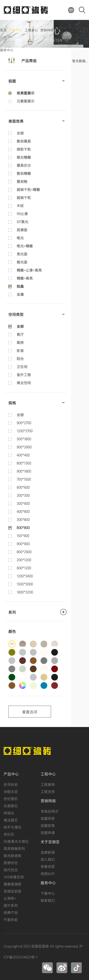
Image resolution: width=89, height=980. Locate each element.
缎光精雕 (24, 157)
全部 (20, 133)
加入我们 (48, 859)
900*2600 (24, 447)
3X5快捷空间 (14, 877)
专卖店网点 (49, 811)
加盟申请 (48, 832)
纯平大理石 (12, 827)
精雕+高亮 (25, 278)
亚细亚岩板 (12, 891)
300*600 (23, 503)
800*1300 (24, 463)
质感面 (22, 230)
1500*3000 (25, 584)
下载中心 (48, 893)
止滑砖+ (10, 898)
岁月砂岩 (11, 784)
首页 (3, 30)
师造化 (9, 813)
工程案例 (48, 784)
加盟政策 (48, 825)
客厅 (20, 334)
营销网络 (47, 30)
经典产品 (11, 912)
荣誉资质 (48, 866)
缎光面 (22, 262)
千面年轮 (11, 919)
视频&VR (47, 873)
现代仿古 (11, 870)
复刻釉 (22, 181)
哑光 (20, 238)
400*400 (23, 455)
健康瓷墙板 (12, 884)
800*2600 (24, 552)
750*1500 (24, 479)
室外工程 (24, 374)
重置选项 (30, 711)
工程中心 (31, 30)
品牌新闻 (48, 852)
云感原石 (11, 805)
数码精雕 (24, 173)
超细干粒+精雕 (28, 189)
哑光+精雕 (25, 246)
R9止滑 (22, 213)
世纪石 (9, 834)
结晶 (20, 286)
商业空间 (24, 382)
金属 (20, 294)
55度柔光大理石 (16, 841)
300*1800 (24, 439)
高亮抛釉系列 (14, 848)
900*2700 (24, 423)
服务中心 (7, 50)
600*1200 (24, 568)
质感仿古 (11, 862)
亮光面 (22, 254)
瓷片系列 (11, 905)
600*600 (23, 487)
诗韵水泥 (11, 791)
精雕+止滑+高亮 (29, 270)
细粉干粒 (24, 149)
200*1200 (24, 560)
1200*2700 (25, 431)
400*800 (23, 511)
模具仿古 (24, 165)
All (12, 643)
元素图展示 (26, 101)
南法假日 (11, 820)
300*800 (23, 519)
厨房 (20, 342)
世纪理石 (11, 798)
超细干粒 (24, 197)
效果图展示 (26, 93)
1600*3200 (25, 592)
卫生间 (22, 366)
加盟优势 (48, 818)
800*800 (23, 527)
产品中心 (16, 30)
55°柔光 (22, 221)
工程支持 (48, 791)
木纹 (20, 205)
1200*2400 (25, 576)
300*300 (23, 495)
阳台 (20, 358)
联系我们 (48, 900)
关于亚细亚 (64, 30)
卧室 (20, 350)
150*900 (23, 535)
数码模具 (24, 141)
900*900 (23, 543)
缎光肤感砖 (12, 855)
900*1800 (24, 471)
